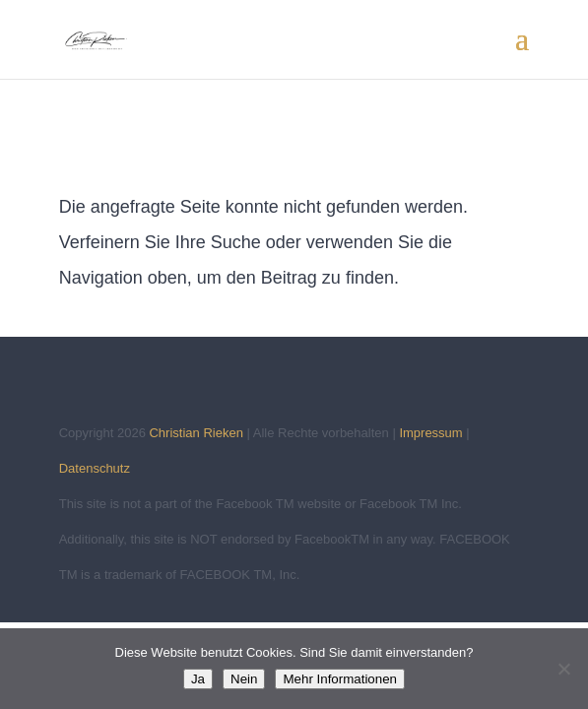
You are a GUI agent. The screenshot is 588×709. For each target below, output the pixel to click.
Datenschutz (95, 468)
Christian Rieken (196, 433)
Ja (198, 679)
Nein (244, 679)
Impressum (430, 433)
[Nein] (563, 669)
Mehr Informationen (340, 679)
